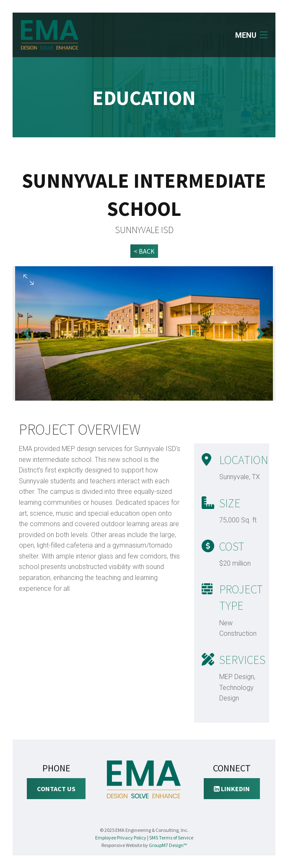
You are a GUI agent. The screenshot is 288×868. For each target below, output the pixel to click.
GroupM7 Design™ (168, 845)
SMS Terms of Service (171, 838)
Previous (27, 333)
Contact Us (56, 789)
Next (261, 333)
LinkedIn (232, 789)
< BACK (144, 251)
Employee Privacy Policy (121, 838)
